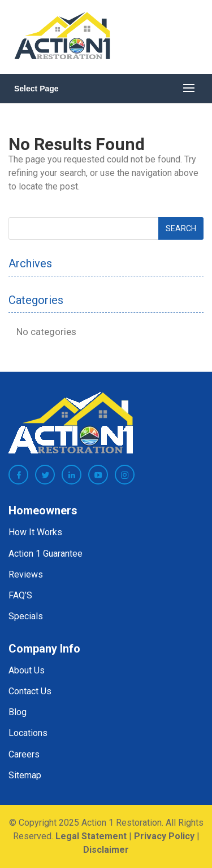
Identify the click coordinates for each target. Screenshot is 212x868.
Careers (24, 754)
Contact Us (30, 691)
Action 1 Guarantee (46, 554)
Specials (26, 616)
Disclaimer (106, 850)
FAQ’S (20, 595)
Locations (28, 733)
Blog (18, 712)
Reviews (26, 574)
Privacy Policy (164, 836)
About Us (27, 670)
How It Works (35, 532)
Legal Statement (91, 836)
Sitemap (25, 775)
